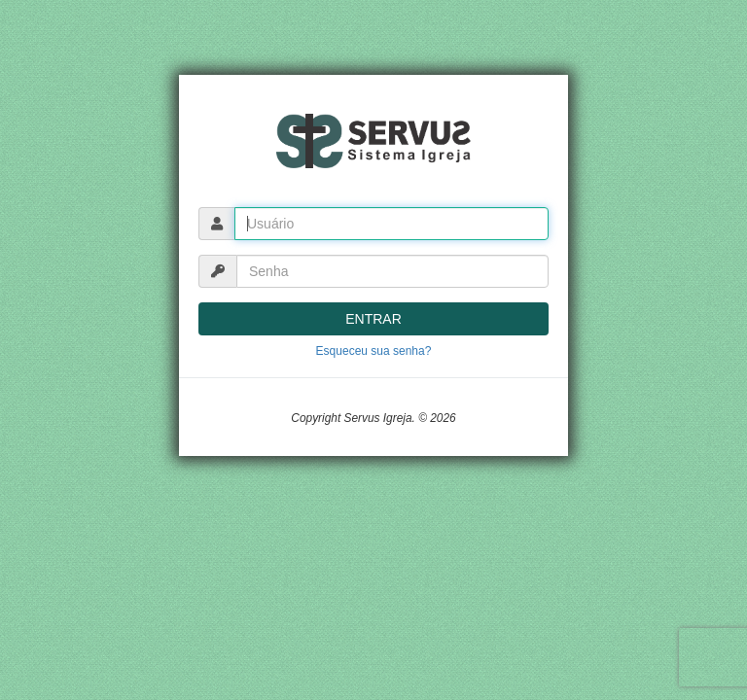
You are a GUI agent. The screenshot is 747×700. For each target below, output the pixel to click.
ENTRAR (373, 319)
